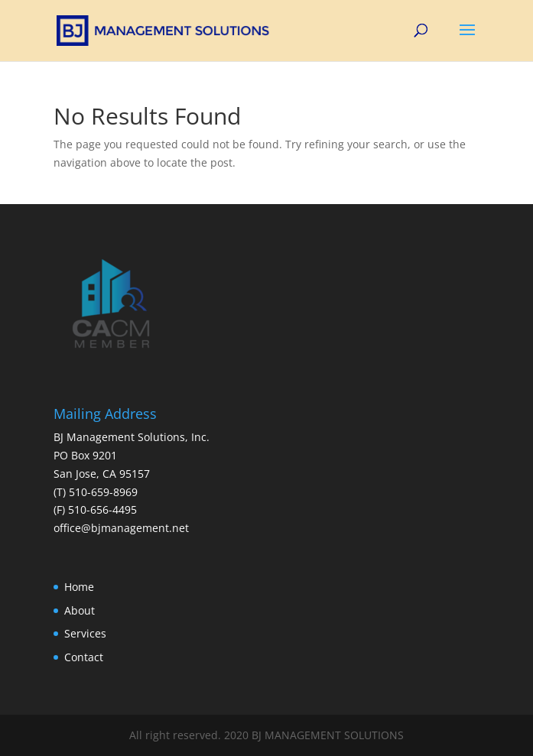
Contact (84, 657)
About (80, 610)
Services (85, 633)
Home (79, 587)
